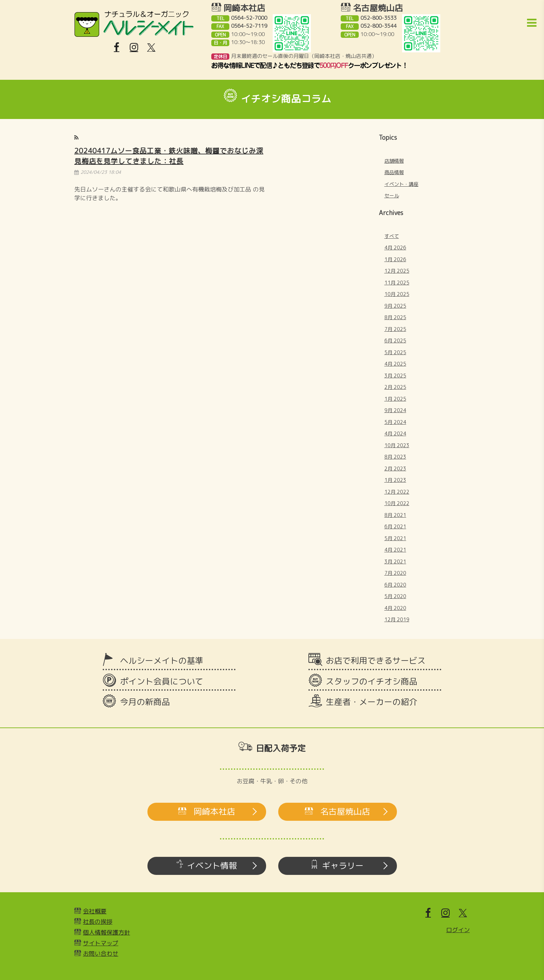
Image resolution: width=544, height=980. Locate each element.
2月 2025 (395, 387)
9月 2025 (395, 306)
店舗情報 (394, 161)
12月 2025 (397, 271)
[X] (151, 48)
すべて (392, 236)
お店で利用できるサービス (376, 661)
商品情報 (394, 172)
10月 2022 (397, 503)
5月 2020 (395, 596)
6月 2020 (395, 585)
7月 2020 (395, 573)
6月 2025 (395, 340)
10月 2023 (397, 445)
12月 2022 (397, 492)
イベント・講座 (401, 184)
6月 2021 (395, 526)
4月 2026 (395, 248)
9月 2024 (395, 410)
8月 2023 (395, 457)
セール (392, 195)
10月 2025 (397, 294)
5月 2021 (395, 538)
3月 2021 (395, 561)
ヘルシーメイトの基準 (162, 661)
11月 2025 (397, 283)
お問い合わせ (101, 953)
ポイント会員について (162, 681)
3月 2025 (395, 376)
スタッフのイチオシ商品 (372, 681)
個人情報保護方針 (107, 932)
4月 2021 (395, 550)
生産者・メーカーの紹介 (372, 702)
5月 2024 (395, 422)
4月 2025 (395, 364)
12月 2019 (397, 619)
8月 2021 (395, 515)
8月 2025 (395, 317)
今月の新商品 (145, 702)
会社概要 (95, 911)
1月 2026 (395, 259)
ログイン (458, 930)
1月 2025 (395, 399)
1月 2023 (395, 480)
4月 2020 (395, 608)
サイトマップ (101, 943)
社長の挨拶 (98, 922)
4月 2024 (395, 433)
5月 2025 (395, 352)
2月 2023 (395, 468)
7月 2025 (395, 329)
